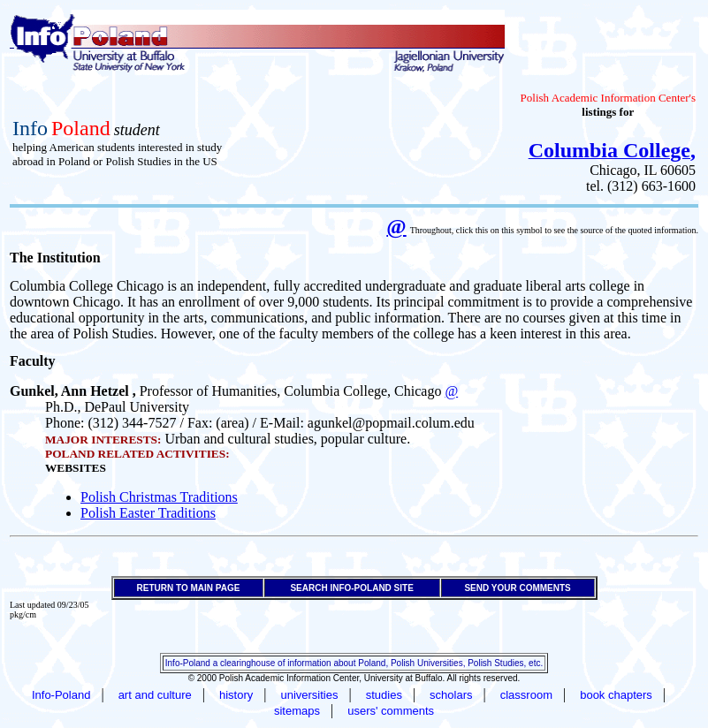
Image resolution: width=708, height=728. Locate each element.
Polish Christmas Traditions (159, 497)
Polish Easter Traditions (148, 513)
